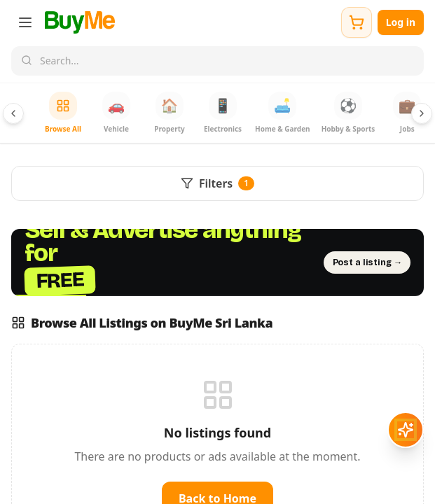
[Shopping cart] (357, 22)
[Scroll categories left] (13, 113)
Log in (401, 22)
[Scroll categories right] (422, 113)
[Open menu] (25, 22)
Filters (217, 183)
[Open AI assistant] (406, 430)
